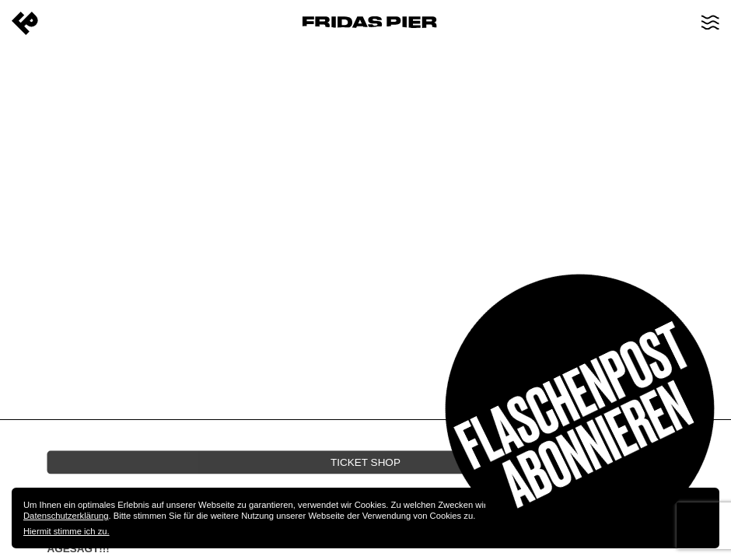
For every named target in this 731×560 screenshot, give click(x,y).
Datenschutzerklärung (66, 516)
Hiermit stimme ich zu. (66, 531)
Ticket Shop (365, 462)
